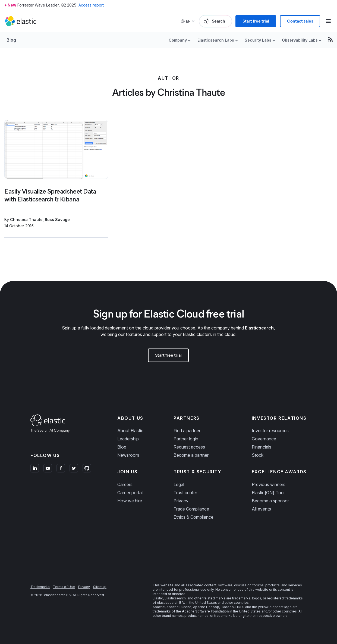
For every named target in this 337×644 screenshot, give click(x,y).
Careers (125, 484)
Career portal (130, 493)
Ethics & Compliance (193, 517)
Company (178, 40)
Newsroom (128, 455)
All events (261, 509)
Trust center (185, 493)
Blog (11, 40)
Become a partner (191, 455)
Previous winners (269, 484)
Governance (264, 439)
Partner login (186, 439)
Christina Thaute (26, 220)
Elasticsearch (259, 328)
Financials (262, 447)
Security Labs (258, 40)
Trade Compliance (191, 509)
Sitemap (100, 587)
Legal (179, 484)
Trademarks (40, 587)
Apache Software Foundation (205, 611)
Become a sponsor (270, 501)
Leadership (128, 439)
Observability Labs (300, 40)
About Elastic (130, 431)
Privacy (181, 501)
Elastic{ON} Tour (268, 493)
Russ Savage (57, 220)
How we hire (130, 501)
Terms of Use (64, 587)
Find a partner (187, 431)
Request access (189, 447)
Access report (91, 5)
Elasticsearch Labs (216, 40)
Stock (258, 455)
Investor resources (270, 431)
